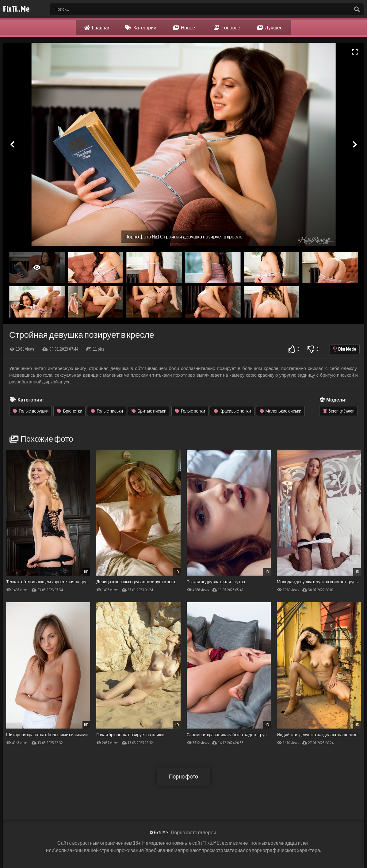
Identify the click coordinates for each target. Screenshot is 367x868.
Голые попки (190, 411)
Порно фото (183, 777)
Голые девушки (31, 411)
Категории (141, 28)
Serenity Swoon (339, 411)
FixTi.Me (17, 9)
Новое (184, 28)
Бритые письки (149, 411)
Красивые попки (232, 411)
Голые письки (107, 411)
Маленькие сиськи (281, 411)
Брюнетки (70, 411)
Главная (97, 28)
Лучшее (270, 28)
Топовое (227, 28)
